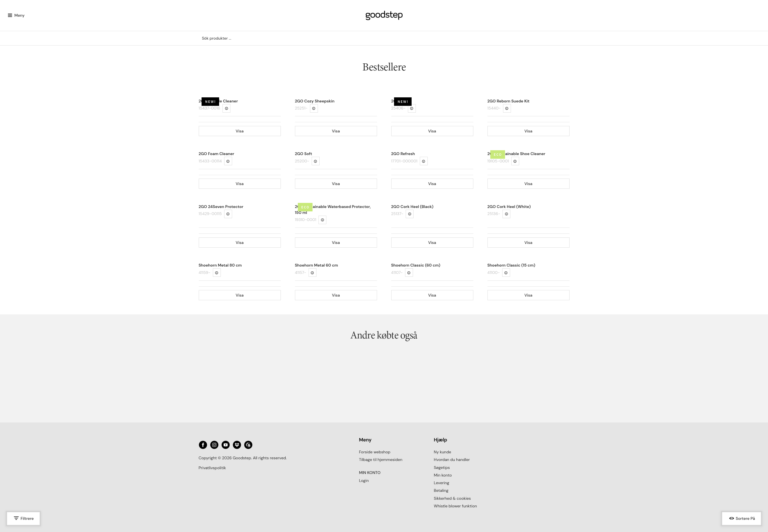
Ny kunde (443, 452)
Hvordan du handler (452, 460)
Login (364, 480)
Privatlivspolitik (212, 468)
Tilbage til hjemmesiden (381, 460)
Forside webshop (375, 452)
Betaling (441, 490)
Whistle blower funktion (455, 506)
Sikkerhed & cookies (453, 498)
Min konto (443, 475)
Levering (442, 483)
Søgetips (442, 467)
